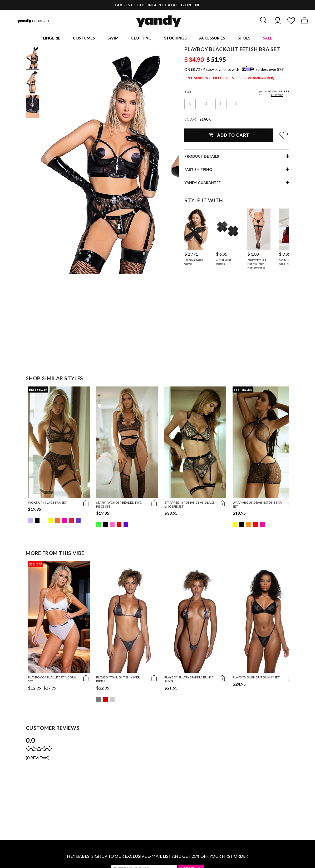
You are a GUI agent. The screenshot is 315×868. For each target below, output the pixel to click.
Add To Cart (229, 136)
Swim (113, 38)
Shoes (244, 38)
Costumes (84, 38)
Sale (268, 38)
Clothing (141, 38)
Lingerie (52, 38)
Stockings (175, 38)
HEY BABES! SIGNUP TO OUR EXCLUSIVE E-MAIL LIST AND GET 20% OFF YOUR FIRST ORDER (157, 857)
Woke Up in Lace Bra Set (47, 503)
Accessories (212, 38)
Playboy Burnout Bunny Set (256, 678)
